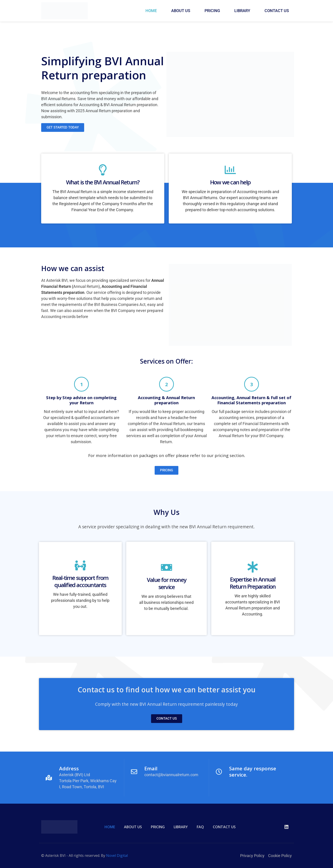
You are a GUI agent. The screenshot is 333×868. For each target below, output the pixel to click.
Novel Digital (117, 855)
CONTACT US (277, 11)
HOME (151, 11)
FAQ (200, 827)
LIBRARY (242, 11)
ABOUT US (181, 11)
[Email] (134, 772)
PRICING (212, 11)
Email (151, 768)
